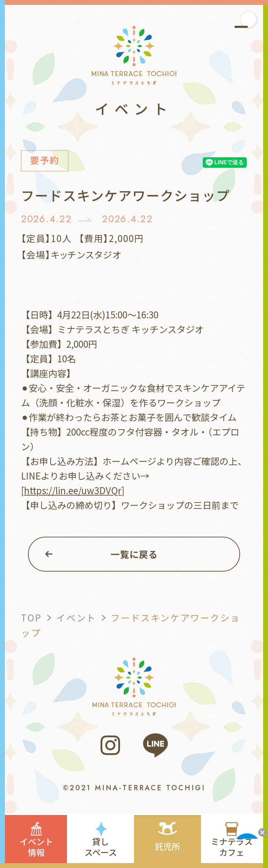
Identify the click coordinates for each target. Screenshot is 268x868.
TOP (31, 617)
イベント (76, 617)
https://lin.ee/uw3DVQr (73, 490)
